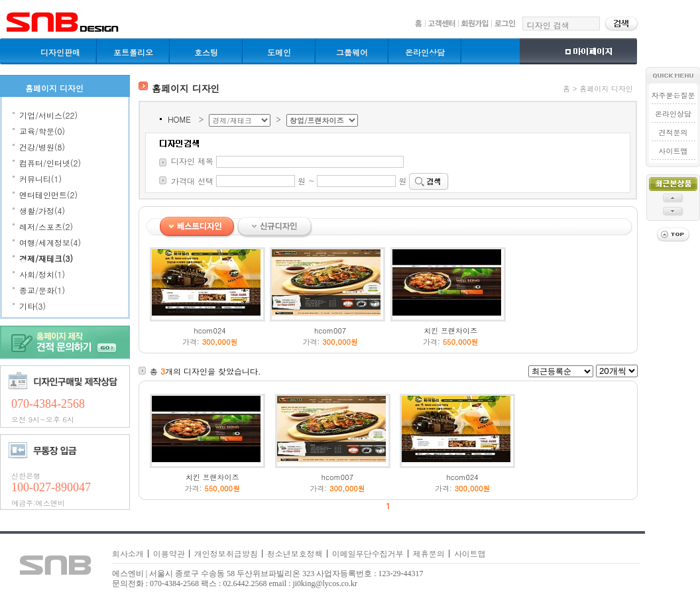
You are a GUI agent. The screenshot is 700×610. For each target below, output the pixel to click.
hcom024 (210, 331)
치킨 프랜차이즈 (450, 331)
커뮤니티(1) (40, 179)
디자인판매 (60, 52)
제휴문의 (429, 553)
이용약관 (169, 553)
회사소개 (128, 553)
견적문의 (673, 132)
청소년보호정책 (295, 553)
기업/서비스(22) (48, 115)
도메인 (279, 52)
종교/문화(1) (42, 290)
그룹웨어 (352, 52)
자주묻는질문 (673, 95)
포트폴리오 (133, 52)
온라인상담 (425, 52)
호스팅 (206, 52)
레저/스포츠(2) (46, 226)
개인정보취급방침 (226, 553)
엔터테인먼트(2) (48, 195)
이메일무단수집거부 (368, 553)
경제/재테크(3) (46, 258)
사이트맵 (673, 151)
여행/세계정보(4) (50, 242)
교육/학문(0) (42, 131)
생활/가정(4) (42, 211)
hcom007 (330, 331)
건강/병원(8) (42, 147)
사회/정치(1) (42, 274)
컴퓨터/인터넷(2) (50, 163)
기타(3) (32, 306)
